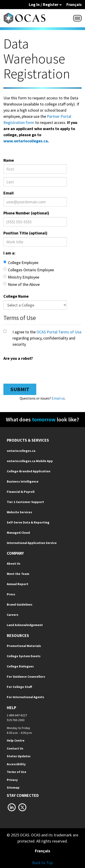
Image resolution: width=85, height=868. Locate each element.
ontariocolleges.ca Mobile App (30, 461)
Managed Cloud (18, 533)
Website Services (19, 512)
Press (11, 594)
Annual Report (18, 584)
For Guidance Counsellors (26, 677)
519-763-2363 (16, 720)
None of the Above (22, 284)
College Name (16, 296)
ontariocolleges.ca (21, 451)
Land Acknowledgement (25, 625)
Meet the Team (18, 574)
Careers (13, 615)
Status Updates (19, 756)
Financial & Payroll (21, 492)
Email (8, 193)
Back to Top (42, 863)
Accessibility (16, 764)
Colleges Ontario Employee (29, 270)
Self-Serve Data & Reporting (28, 522)
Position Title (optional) (25, 233)
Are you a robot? (18, 358)
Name (9, 160)
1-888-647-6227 (17, 715)
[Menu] (77, 18)
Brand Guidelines (20, 604)
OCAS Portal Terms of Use (59, 332)
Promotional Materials (24, 646)
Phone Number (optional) (26, 213)
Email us (58, 398)
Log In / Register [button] (45, 4)
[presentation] (38, 371)
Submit (20, 389)
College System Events (24, 656)
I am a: (9, 253)
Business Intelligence (23, 481)
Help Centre (16, 740)
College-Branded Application (29, 471)
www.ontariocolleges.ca (26, 141)
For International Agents (25, 697)
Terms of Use (17, 772)
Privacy (12, 780)
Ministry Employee (21, 277)
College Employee (21, 263)
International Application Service (32, 543)
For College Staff (19, 687)
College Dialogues (20, 666)
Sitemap (13, 787)
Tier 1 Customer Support (25, 502)
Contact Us (15, 748)
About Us (14, 564)
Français (74, 4)
